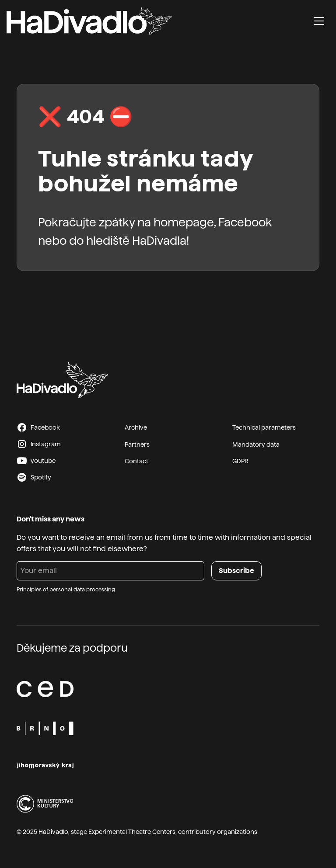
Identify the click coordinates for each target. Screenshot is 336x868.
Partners (137, 444)
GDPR (240, 461)
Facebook (245, 222)
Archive (136, 427)
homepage (184, 222)
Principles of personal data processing (66, 590)
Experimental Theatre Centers (132, 832)
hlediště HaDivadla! (138, 241)
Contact (136, 461)
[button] (319, 21)
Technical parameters (264, 427)
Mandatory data (256, 444)
